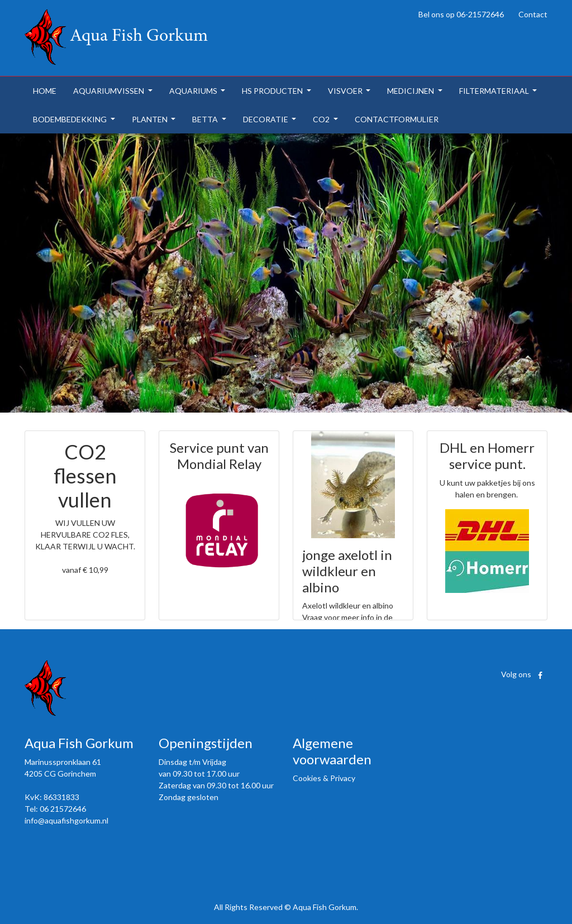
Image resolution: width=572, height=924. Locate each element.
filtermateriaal (495, 91)
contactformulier (397, 119)
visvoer (346, 91)
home (45, 91)
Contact (533, 14)
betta (206, 119)
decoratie (266, 119)
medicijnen (411, 91)
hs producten (273, 91)
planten (151, 119)
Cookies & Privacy (324, 778)
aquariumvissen (109, 91)
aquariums (194, 91)
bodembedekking (71, 119)
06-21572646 (480, 14)
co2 (322, 119)
